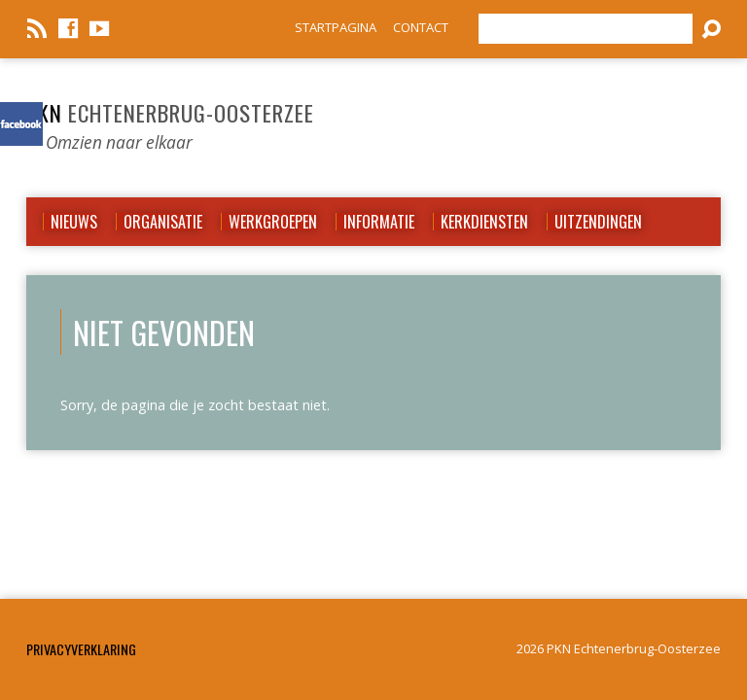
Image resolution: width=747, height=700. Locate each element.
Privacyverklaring (81, 649)
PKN (170, 113)
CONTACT (421, 27)
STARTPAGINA (336, 27)
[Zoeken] (586, 29)
